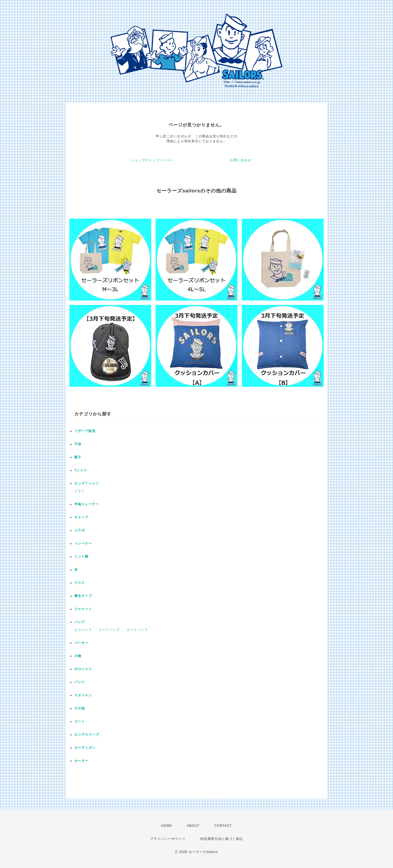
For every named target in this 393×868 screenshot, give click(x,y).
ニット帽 (81, 557)
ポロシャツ (83, 669)
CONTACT (223, 826)
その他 (80, 708)
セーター (81, 761)
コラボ (80, 530)
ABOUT (193, 826)
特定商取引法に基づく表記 (222, 839)
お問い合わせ (241, 160)
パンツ (80, 682)
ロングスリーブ (87, 735)
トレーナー (83, 543)
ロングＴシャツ (87, 483)
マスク (80, 583)
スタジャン (83, 695)
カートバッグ (137, 630)
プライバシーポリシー (168, 839)
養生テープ (83, 596)
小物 (78, 656)
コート (80, 721)
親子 (78, 457)
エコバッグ (83, 630)
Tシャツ (81, 470)
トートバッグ (109, 630)
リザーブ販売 (85, 431)
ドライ (80, 491)
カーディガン (85, 748)
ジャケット (83, 609)
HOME (166, 826)
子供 (78, 444)
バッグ (80, 622)
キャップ (81, 517)
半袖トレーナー (87, 504)
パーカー (81, 643)
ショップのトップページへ (152, 160)
